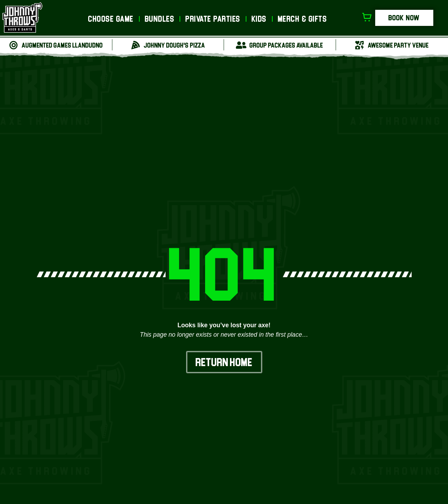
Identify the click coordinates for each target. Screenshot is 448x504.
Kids (259, 19)
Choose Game (111, 19)
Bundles (160, 19)
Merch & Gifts (303, 19)
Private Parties (213, 19)
